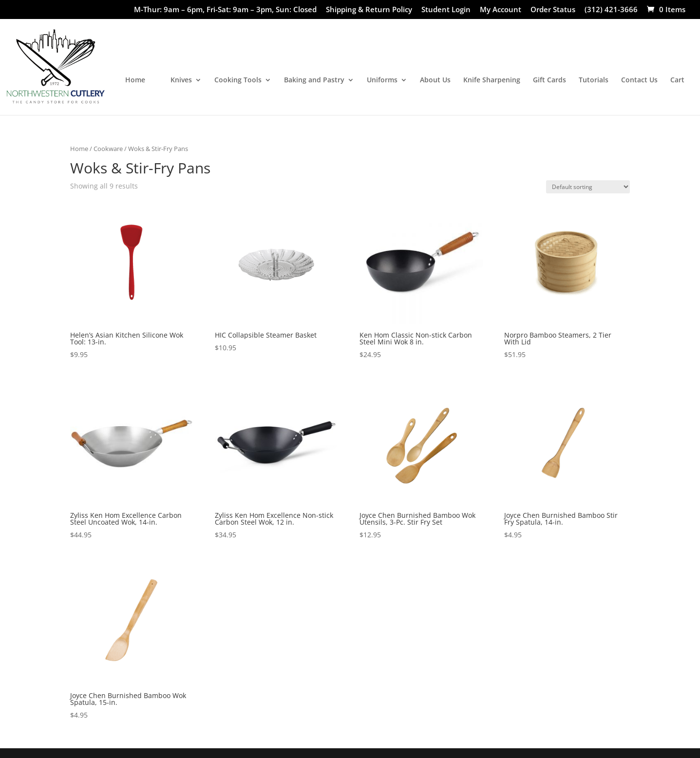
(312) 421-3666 (611, 10)
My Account (501, 10)
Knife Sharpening (492, 80)
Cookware (108, 149)
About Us (435, 80)
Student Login (446, 10)
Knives (181, 80)
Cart (677, 80)
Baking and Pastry (314, 80)
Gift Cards (549, 80)
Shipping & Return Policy (369, 10)
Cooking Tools (238, 80)
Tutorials (594, 80)
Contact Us (639, 80)
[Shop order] (588, 187)
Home (135, 80)
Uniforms (382, 80)
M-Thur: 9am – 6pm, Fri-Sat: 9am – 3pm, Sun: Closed (225, 10)
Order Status (553, 10)
